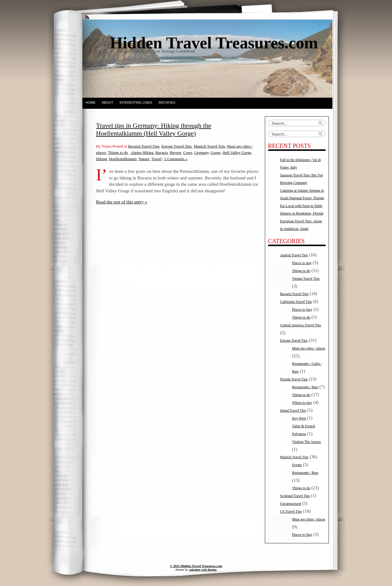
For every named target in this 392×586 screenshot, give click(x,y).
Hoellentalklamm (123, 159)
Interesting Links (136, 102)
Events (297, 465)
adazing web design (203, 569)
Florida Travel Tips (294, 379)
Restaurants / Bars (305, 387)
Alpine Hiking (142, 153)
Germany (201, 153)
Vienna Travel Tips (306, 279)
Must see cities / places (309, 348)
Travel (156, 159)
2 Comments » (176, 159)
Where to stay (302, 403)
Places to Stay (302, 310)
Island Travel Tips (293, 411)
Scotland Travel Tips (295, 496)
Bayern (176, 153)
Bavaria (162, 153)
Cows (188, 153)
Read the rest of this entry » (122, 202)
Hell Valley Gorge (237, 153)
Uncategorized (291, 504)
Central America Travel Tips (301, 325)
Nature (144, 159)
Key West (299, 418)
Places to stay (302, 263)
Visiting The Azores (307, 442)
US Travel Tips (291, 511)
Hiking (102, 159)
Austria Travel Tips (294, 255)
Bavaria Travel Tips (144, 146)
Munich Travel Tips (209, 146)
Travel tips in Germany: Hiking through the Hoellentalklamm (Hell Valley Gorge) (154, 129)
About (108, 102)
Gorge (216, 153)
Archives (167, 102)
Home (91, 102)
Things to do (118, 153)
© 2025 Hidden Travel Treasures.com (196, 566)
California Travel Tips (296, 302)
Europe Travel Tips (177, 146)
